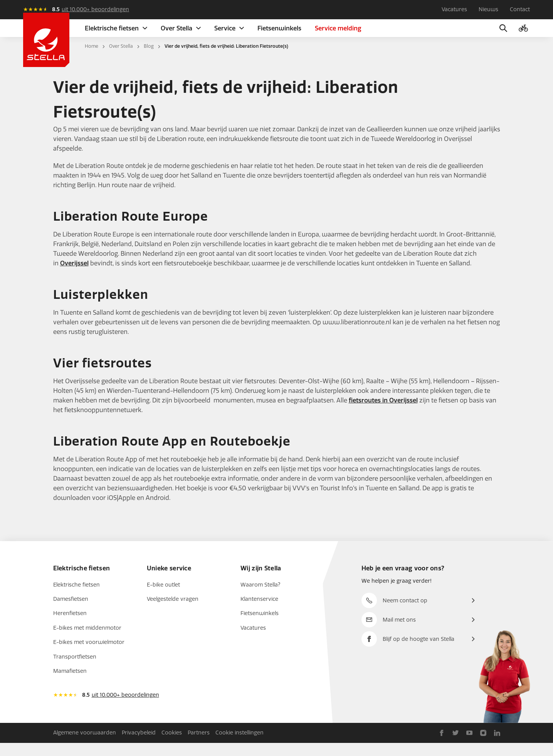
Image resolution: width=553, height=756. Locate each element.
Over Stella (121, 59)
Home (92, 59)
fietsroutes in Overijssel (383, 413)
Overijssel (74, 276)
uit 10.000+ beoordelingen (95, 9)
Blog (149, 59)
